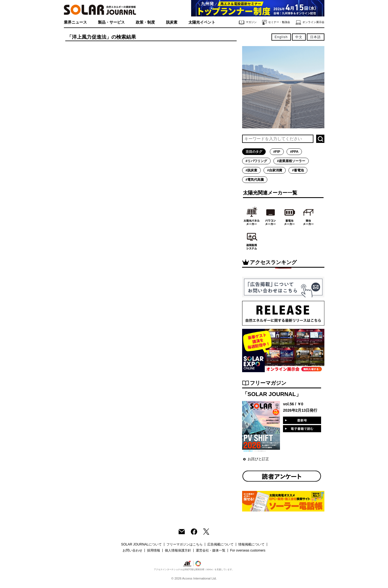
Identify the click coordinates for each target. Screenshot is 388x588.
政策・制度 (145, 22)
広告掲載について (220, 544)
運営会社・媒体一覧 (211, 550)
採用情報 (154, 550)
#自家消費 (275, 170)
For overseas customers (248, 550)
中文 (299, 37)
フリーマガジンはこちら (185, 544)
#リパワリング (257, 161)
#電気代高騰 (255, 180)
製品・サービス (111, 22)
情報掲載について (251, 544)
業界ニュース (75, 22)
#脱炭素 (252, 170)
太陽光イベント (202, 22)
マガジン (248, 22)
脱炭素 (172, 22)
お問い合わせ (132, 550)
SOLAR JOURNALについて (141, 544)
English (281, 37)
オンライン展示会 (310, 22)
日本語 (316, 37)
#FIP (277, 152)
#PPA (294, 152)
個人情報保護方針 (178, 550)
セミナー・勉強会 (276, 22)
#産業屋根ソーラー (291, 161)
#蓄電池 (298, 170)
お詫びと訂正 (258, 459)
